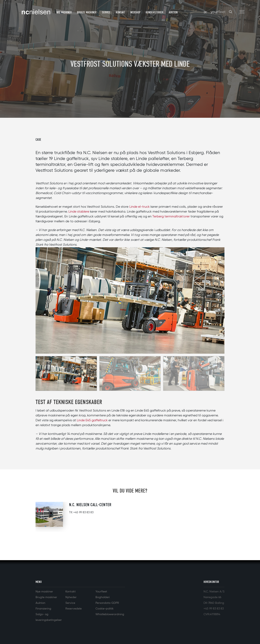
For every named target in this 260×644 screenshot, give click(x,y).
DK (205, 12)
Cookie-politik (105, 609)
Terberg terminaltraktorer (171, 217)
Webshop (135, 12)
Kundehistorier (154, 12)
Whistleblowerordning (110, 614)
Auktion (173, 12)
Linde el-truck (140, 207)
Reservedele (73, 609)
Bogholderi (103, 597)
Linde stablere (79, 212)
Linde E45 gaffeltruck (92, 420)
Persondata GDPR (107, 603)
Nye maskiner (64, 12)
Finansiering (43, 609)
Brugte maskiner (87, 12)
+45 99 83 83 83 (83, 512)
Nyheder (71, 597)
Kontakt (120, 12)
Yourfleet (101, 592)
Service (106, 12)
